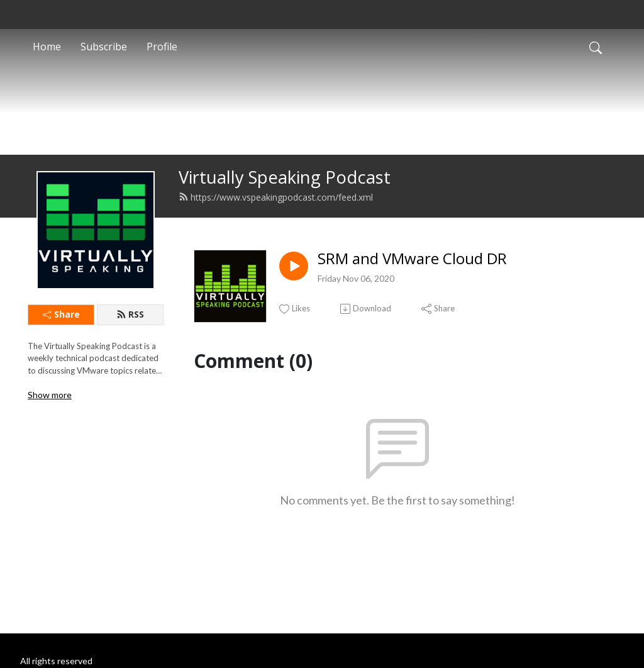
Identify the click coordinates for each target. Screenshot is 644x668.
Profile (162, 47)
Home (47, 47)
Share (61, 334)
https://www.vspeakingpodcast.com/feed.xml (276, 217)
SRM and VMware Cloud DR (412, 279)
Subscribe (104, 47)
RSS (130, 334)
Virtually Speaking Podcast (285, 197)
